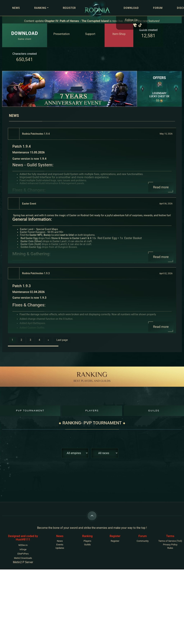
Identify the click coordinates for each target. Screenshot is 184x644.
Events (60, 545)
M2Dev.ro (23, 545)
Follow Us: (132, 20)
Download (131, 8)
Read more (161, 187)
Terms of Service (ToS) (170, 541)
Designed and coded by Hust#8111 (23, 538)
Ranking (40, 8)
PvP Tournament (30, 411)
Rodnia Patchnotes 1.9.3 (36, 273)
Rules (170, 548)
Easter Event (29, 204)
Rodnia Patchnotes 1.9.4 (36, 134)
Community (143, 541)
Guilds (154, 411)
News (16, 8)
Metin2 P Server (23, 562)
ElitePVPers (23, 554)
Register (69, 8)
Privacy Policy (170, 545)
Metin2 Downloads (23, 558)
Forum (158, 8)
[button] (12, 89)
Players (92, 411)
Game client (25, 35)
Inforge (23, 549)
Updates (60, 548)
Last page (62, 340)
